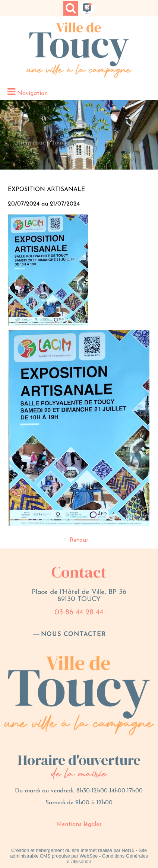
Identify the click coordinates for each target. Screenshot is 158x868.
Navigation (32, 93)
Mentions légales (79, 824)
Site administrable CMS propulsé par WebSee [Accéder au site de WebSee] (78, 853)
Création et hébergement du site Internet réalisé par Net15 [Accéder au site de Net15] (73, 850)
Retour (79, 540)
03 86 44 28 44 (79, 613)
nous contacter (73, 635)
